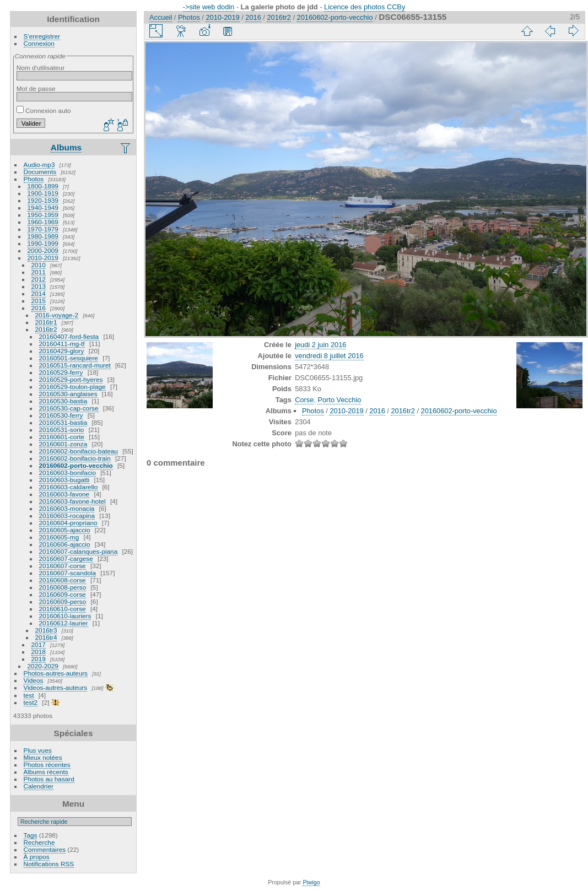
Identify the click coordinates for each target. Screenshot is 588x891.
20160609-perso (63, 601)
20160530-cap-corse (69, 408)
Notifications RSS (49, 864)
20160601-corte (62, 437)
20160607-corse (63, 566)
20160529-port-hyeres (71, 379)
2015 (39, 301)
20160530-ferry (61, 415)
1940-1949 (43, 207)
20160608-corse (63, 580)
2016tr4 (46, 637)
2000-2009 (43, 250)
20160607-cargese (66, 558)
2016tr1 (46, 322)
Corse (304, 400)
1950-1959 (43, 215)
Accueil (161, 17)
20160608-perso (63, 587)
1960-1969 (43, 222)
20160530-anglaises (68, 394)
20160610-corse (63, 609)
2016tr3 (46, 630)
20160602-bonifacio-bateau (79, 451)
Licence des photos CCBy (365, 7)
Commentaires (45, 849)
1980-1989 (43, 236)
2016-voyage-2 (57, 315)
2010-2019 (43, 258)
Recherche (39, 842)
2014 (39, 293)
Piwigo (311, 882)
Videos (34, 680)
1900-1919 (43, 193)
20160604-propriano (68, 523)
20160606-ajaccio (65, 544)
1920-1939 (43, 200)
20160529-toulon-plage (72, 387)
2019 (39, 659)
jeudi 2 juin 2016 (320, 345)
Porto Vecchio (339, 400)
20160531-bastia (63, 422)
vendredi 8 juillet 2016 (329, 356)
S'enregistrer (42, 36)
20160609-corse (63, 594)
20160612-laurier (64, 623)
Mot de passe (36, 88)
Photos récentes (47, 765)
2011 (39, 272)
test (29, 695)
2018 (39, 652)
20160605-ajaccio (65, 530)
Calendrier (39, 786)
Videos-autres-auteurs (56, 687)
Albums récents (46, 772)
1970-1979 (43, 229)
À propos (37, 857)
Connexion (39, 43)
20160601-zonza (63, 444)
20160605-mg (59, 537)
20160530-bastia (63, 401)
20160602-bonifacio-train (75, 458)
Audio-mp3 (39, 164)
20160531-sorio (62, 430)
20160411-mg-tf (62, 344)
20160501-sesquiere (69, 358)
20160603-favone (64, 494)
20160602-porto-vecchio (76, 465)
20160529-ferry (61, 372)
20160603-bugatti (64, 480)
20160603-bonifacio (68, 472)
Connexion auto (44, 110)
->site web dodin (209, 7)
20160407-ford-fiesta (69, 336)
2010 (39, 265)
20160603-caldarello (69, 487)
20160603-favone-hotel (72, 501)
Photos (34, 179)
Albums (66, 147)
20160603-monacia (67, 508)
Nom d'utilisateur (41, 67)
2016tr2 (46, 329)
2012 (39, 279)
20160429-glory (62, 351)
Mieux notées (43, 757)
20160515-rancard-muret (75, 365)
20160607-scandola (68, 573)
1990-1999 (43, 243)
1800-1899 (43, 186)
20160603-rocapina (67, 515)
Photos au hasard (49, 779)
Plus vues (38, 750)
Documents (40, 172)
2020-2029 (43, 666)
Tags (31, 835)
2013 (39, 286)
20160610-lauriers (65, 616)
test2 (31, 702)
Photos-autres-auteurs (56, 673)
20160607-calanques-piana (79, 551)
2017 (39, 644)
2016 (39, 308)
